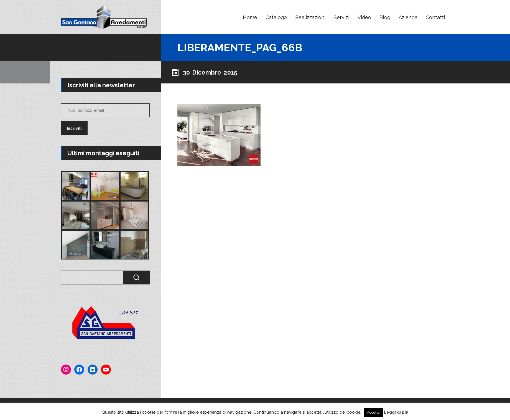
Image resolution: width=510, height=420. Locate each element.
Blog (385, 17)
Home (250, 17)
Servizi (341, 17)
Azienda (408, 17)
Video (364, 17)
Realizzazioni (310, 17)
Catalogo (276, 17)
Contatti (435, 17)
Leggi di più (396, 412)
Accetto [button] (373, 412)
